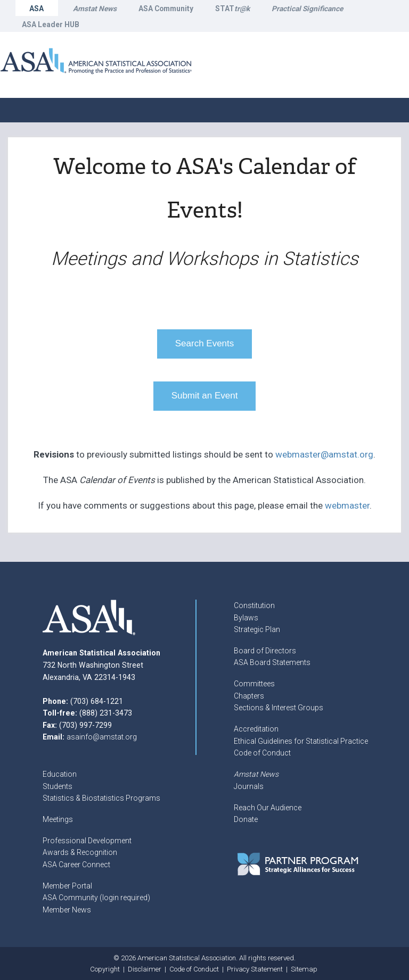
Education (60, 774)
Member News (67, 910)
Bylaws (246, 618)
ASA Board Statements (272, 662)
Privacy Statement (255, 969)
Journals (249, 786)
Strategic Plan (257, 629)
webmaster (347, 505)
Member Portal (67, 886)
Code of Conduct (262, 753)
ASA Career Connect (76, 865)
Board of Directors (265, 651)
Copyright (105, 969)
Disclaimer (145, 969)
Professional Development (87, 841)
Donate (246, 819)
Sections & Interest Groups (279, 708)
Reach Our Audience (268, 808)
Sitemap (304, 969)
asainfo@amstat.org (102, 737)
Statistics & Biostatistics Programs (101, 798)
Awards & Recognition (80, 852)
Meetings (58, 819)
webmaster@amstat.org (324, 454)
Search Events (205, 343)
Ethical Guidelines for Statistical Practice (301, 741)
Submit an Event (205, 396)
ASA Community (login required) (96, 898)
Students (58, 786)
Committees (254, 684)
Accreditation (256, 729)
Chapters (249, 696)
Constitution (254, 605)
